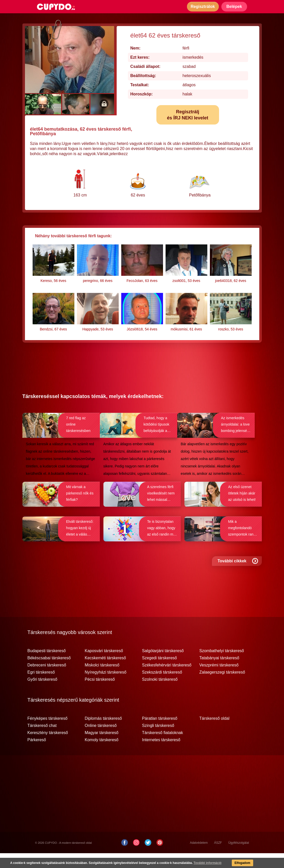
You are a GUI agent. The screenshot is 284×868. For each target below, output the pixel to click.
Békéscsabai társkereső (49, 673)
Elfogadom (242, 863)
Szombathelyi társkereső (222, 666)
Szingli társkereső (158, 740)
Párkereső (37, 755)
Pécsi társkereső (100, 694)
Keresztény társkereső (48, 748)
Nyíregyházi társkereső (106, 687)
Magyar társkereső (102, 748)
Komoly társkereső (102, 755)
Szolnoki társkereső (160, 694)
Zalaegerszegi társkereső (222, 687)
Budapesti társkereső (47, 666)
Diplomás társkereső (103, 733)
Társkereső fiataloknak (163, 748)
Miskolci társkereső (102, 680)
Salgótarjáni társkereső (163, 666)
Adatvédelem (199, 858)
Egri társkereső (41, 687)
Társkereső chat (42, 740)
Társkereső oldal (214, 733)
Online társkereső (101, 740)
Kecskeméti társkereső (105, 673)
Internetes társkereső (161, 755)
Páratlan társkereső (160, 733)
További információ (208, 863)
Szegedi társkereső (160, 673)
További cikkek (238, 576)
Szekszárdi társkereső (162, 687)
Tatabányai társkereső (219, 673)
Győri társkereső (42, 694)
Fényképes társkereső (48, 733)
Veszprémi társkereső (219, 680)
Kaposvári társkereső (104, 666)
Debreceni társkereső (47, 680)
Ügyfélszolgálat (239, 858)
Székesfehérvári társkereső (167, 680)
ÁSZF (218, 858)
